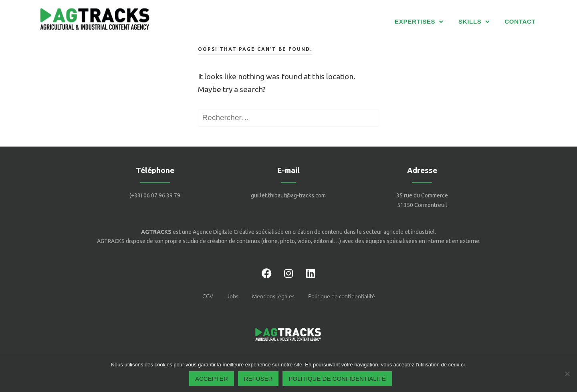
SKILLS (474, 22)
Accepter (212, 379)
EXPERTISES (419, 22)
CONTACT (520, 21)
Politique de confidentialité (337, 379)
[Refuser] (567, 374)
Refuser (258, 379)
